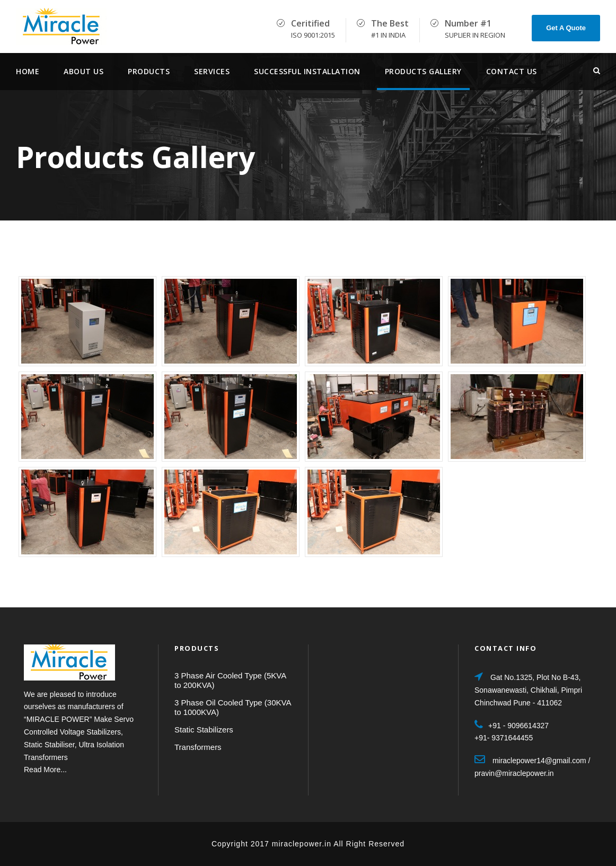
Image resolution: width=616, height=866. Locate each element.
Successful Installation (307, 71)
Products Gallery (423, 71)
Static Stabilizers (204, 730)
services (212, 71)
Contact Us (512, 71)
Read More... (45, 770)
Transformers (198, 747)
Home (28, 71)
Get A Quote (566, 28)
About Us (83, 71)
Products (149, 71)
